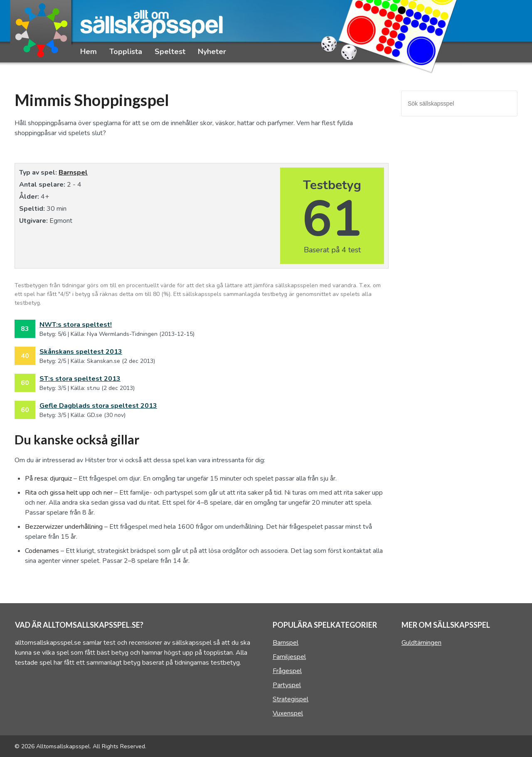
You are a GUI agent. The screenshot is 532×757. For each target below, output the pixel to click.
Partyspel (287, 685)
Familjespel (289, 657)
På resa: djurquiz (48, 478)
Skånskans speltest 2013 (81, 352)
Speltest (170, 52)
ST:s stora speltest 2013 (80, 379)
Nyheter (212, 52)
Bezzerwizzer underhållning (64, 527)
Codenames (42, 551)
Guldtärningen (421, 643)
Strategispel (291, 699)
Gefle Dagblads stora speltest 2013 (98, 406)
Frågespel (287, 671)
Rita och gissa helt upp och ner (69, 493)
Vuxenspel (288, 713)
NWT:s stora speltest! (76, 325)
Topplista (126, 52)
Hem (89, 52)
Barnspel (73, 173)
